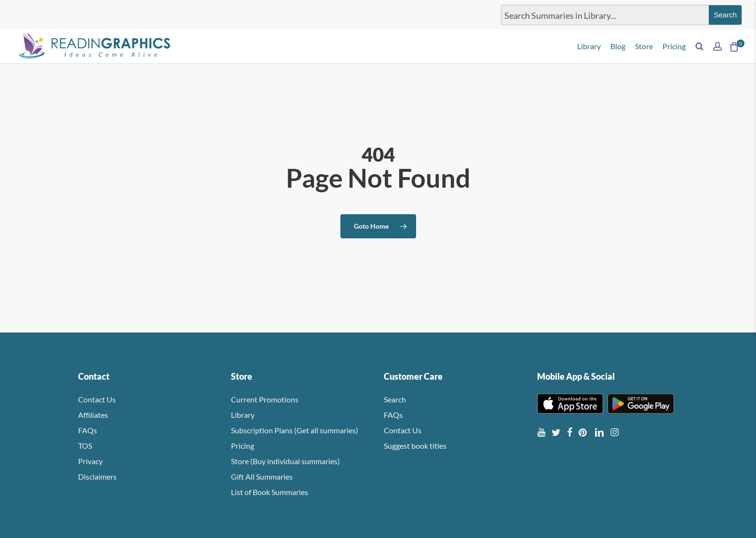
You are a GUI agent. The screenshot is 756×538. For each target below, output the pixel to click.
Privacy (90, 461)
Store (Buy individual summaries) (285, 461)
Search (395, 399)
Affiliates (93, 415)
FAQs (88, 430)
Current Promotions (265, 399)
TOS (85, 446)
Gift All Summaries (262, 476)
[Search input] (603, 15)
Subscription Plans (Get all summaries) (295, 430)
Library (243, 415)
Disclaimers (97, 476)
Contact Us (97, 399)
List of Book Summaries (270, 492)
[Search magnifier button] (725, 15)
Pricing (243, 446)
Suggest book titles (415, 446)
